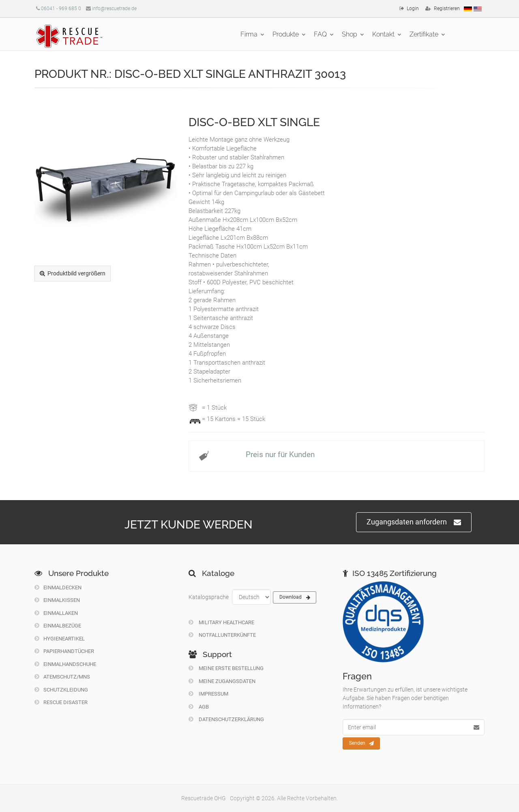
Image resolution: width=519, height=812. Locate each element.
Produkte (286, 34)
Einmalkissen (57, 600)
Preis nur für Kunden (280, 454)
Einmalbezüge (58, 626)
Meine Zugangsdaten (222, 681)
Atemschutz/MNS (62, 677)
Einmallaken (56, 613)
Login (413, 9)
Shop (350, 34)
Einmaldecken (58, 588)
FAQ (320, 34)
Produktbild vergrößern (73, 273)
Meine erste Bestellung (226, 668)
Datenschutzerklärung (226, 719)
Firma (249, 34)
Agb (199, 707)
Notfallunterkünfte (222, 635)
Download (295, 597)
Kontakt (383, 34)
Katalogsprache (209, 597)
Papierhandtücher (64, 651)
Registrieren (447, 9)
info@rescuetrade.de (114, 9)
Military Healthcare (221, 622)
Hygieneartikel (60, 639)
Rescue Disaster (61, 702)
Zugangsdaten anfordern (414, 522)
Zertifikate (424, 34)
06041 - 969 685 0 (61, 9)
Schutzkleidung (61, 690)
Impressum (208, 694)
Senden (361, 743)
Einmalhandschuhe (65, 664)
